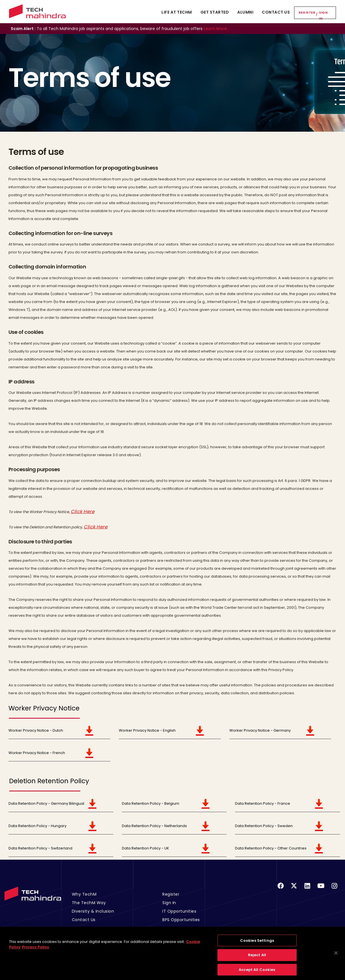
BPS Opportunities (181, 920)
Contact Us (276, 12)
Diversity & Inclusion (93, 911)
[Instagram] (334, 889)
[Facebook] (281, 889)
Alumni (245, 12)
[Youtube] (321, 889)
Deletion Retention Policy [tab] (49, 781)
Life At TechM (177, 12)
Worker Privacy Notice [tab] (44, 708)
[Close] (336, 958)
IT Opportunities (179, 911)
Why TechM (84, 894)
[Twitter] (294, 889)
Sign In (323, 15)
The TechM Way (89, 903)
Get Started (215, 12)
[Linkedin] (307, 889)
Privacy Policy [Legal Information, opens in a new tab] (36, 952)
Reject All (257, 960)
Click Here (83, 512)
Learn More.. (216, 29)
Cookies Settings (257, 945)
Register (307, 12)
